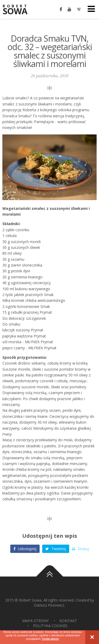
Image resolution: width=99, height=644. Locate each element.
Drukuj (80, 549)
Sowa (18, 10)
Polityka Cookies (50, 626)
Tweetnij (56, 549)
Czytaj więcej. (51, 639)
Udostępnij (25, 549)
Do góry (50, 577)
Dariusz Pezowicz (49, 605)
